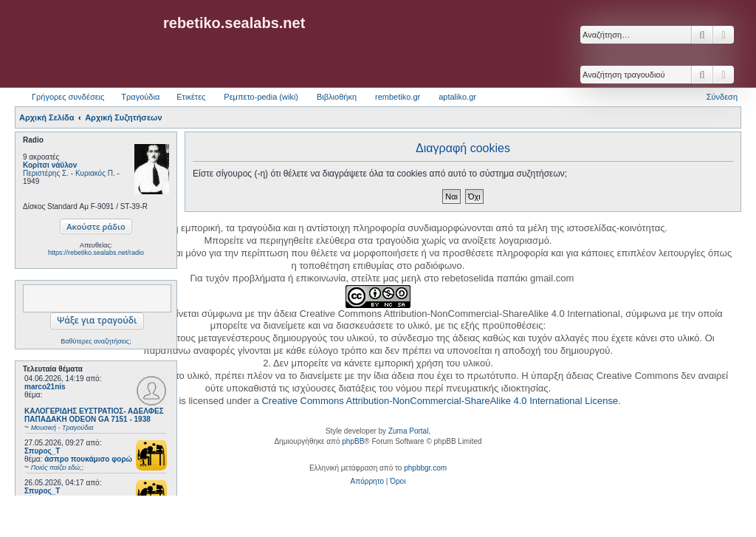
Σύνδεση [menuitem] (722, 97)
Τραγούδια (140, 97)
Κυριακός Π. (95, 173)
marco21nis (45, 387)
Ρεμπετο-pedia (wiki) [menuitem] (261, 97)
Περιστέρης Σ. (46, 173)
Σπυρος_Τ (42, 451)
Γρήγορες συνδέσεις (68, 97)
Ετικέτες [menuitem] (191, 97)
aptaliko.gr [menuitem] (457, 97)
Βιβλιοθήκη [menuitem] (337, 97)
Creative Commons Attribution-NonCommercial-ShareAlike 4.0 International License (440, 401)
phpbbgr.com (425, 468)
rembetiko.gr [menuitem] (398, 97)
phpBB (353, 441)
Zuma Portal (408, 431)
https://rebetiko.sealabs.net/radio (96, 253)
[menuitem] (367, 482)
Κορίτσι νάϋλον (50, 165)
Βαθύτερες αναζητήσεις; (96, 341)
